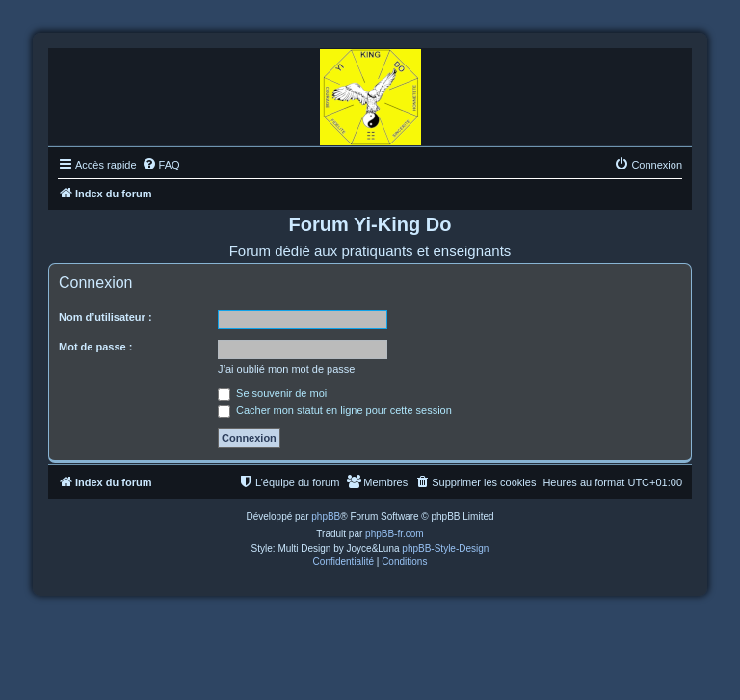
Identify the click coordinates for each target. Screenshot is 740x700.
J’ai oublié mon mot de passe (286, 369)
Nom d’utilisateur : (106, 317)
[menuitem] (161, 165)
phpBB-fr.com (395, 534)
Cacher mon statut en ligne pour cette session (335, 410)
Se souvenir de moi (272, 393)
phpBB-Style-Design (445, 548)
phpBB (326, 517)
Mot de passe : (95, 347)
